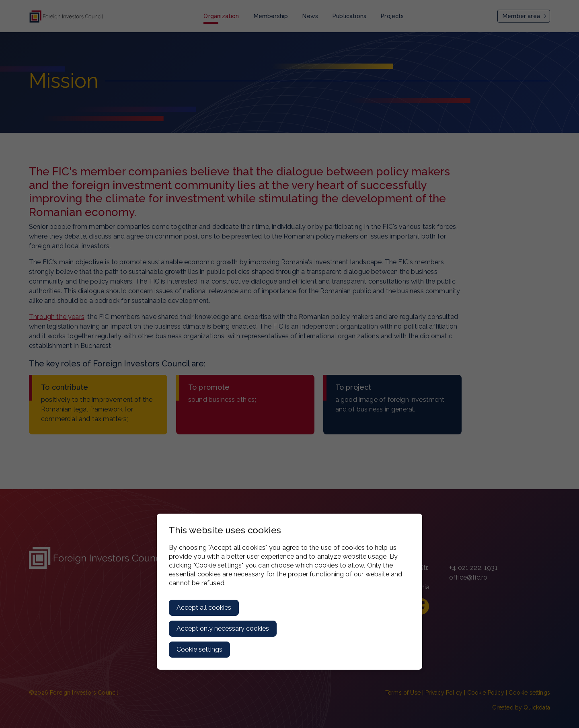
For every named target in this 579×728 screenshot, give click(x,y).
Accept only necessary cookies (223, 628)
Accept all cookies (204, 608)
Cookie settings (199, 649)
